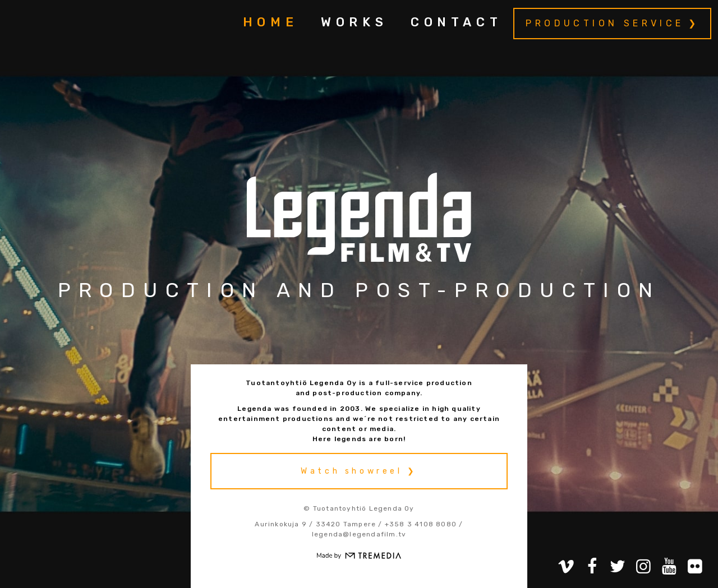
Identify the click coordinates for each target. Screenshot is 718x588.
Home (271, 22)
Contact (457, 22)
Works (355, 22)
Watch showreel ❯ (359, 471)
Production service (605, 23)
